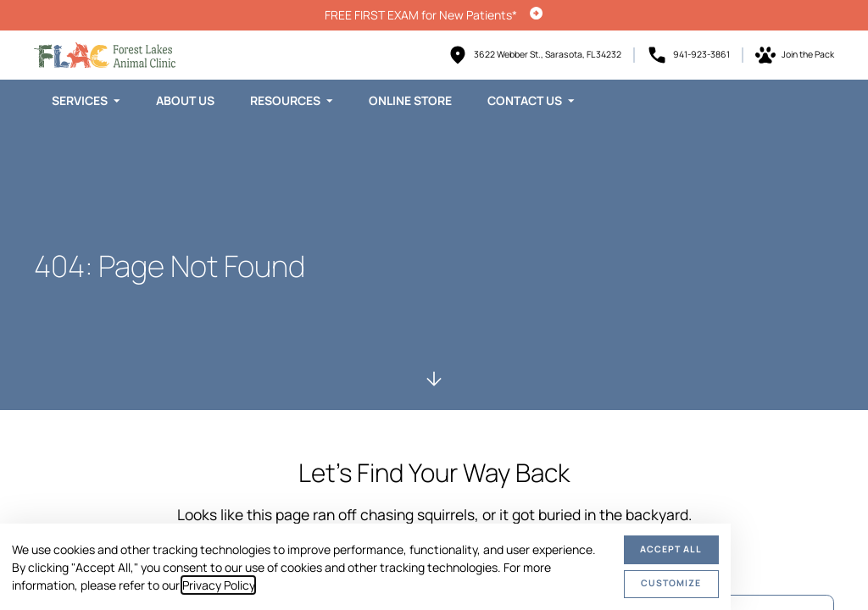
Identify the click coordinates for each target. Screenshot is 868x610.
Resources (285, 100)
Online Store (410, 100)
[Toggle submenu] (117, 101)
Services (80, 100)
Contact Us (525, 100)
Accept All (671, 549)
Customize (671, 583)
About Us (185, 100)
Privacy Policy (218, 585)
